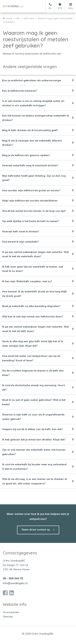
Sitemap (8, 616)
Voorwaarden (11, 612)
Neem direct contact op (36, 530)
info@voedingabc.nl (15, 583)
